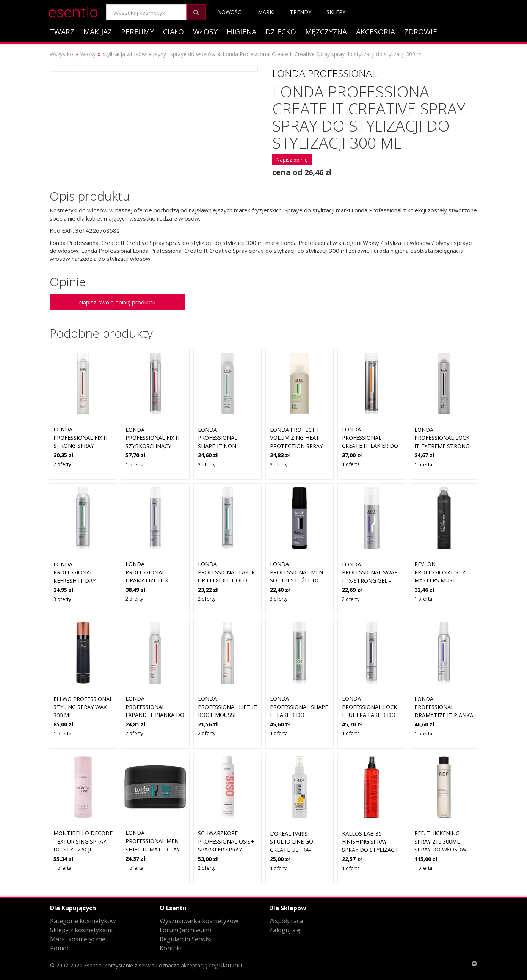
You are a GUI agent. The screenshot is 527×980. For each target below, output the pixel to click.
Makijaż (98, 32)
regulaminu (225, 965)
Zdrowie (421, 32)
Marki (266, 12)
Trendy (300, 12)
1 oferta (134, 464)
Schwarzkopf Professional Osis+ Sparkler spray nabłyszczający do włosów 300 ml (226, 849)
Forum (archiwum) (185, 930)
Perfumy (137, 32)
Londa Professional (325, 73)
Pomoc (60, 948)
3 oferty (279, 464)
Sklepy (336, 12)
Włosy (205, 32)
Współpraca (286, 921)
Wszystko (61, 54)
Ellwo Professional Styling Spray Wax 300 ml (83, 707)
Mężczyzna (326, 32)
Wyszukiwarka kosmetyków (199, 921)
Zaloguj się (285, 930)
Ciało (173, 32)
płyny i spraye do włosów (184, 54)
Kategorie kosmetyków (83, 921)
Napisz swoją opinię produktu (117, 302)
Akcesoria (376, 32)
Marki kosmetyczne (78, 939)
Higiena (242, 32)
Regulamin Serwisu (187, 939)
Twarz (62, 32)
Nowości (230, 12)
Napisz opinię (292, 160)
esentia (73, 11)
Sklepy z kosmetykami (81, 930)
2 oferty (62, 464)
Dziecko (281, 32)
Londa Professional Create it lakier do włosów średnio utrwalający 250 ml (371, 446)
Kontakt (171, 948)
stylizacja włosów (124, 54)
